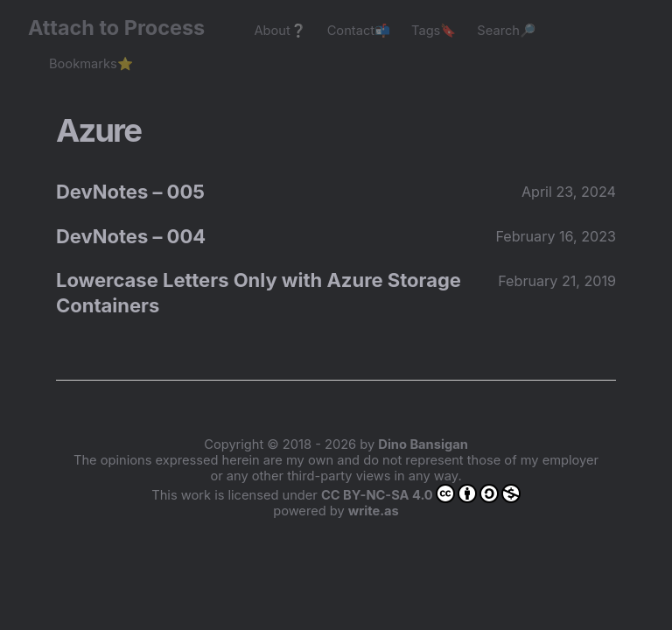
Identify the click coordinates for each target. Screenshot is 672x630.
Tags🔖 (434, 31)
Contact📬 (359, 31)
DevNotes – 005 (130, 192)
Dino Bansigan (423, 444)
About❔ (280, 31)
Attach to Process (125, 28)
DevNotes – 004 (131, 236)
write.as (374, 511)
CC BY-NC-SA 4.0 (421, 493)
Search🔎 (506, 31)
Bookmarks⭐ (91, 64)
